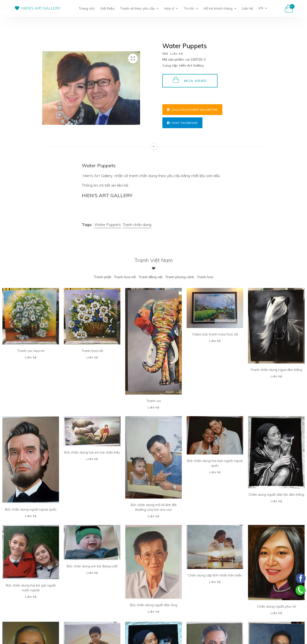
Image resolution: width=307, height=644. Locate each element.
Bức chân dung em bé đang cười (92, 566)
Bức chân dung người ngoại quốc (31, 509)
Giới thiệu (107, 8)
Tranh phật (102, 277)
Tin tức (191, 8)
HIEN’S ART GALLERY (41, 8)
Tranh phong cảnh (180, 277)
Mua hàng (190, 80)
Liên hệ (248, 8)
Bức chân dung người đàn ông (154, 605)
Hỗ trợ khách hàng (220, 8)
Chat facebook (182, 123)
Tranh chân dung (137, 224)
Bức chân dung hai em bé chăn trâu (92, 452)
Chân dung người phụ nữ (276, 606)
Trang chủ (87, 8)
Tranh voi (154, 401)
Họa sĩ (171, 8)
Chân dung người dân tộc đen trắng (276, 494)
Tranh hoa (205, 277)
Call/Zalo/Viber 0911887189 (192, 110)
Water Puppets (108, 224)
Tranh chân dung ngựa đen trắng (276, 370)
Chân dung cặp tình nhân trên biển (215, 575)
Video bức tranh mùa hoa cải (215, 334)
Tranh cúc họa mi (31, 351)
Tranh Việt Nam (153, 260)
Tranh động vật (151, 277)
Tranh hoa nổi (125, 277)
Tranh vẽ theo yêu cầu (139, 8)
